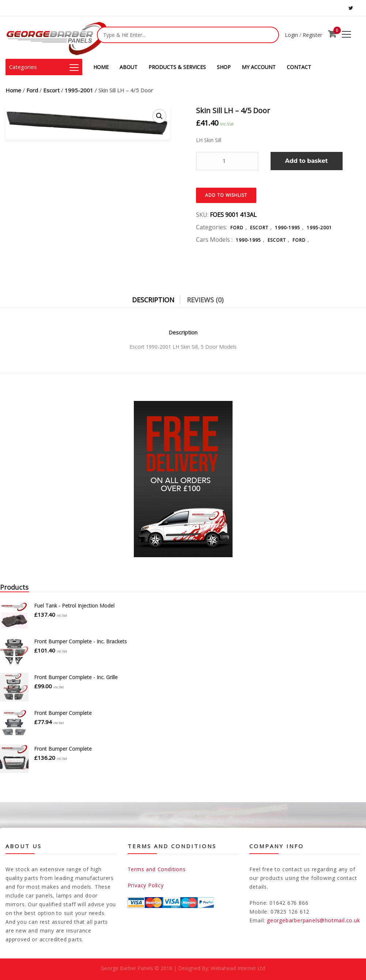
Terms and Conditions (157, 869)
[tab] (159, 298)
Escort (51, 90)
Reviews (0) (205, 300)
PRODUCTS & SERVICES (177, 67)
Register (312, 35)
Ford (32, 90)
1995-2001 (79, 90)
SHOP (224, 67)
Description (153, 300)
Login (291, 35)
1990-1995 (288, 228)
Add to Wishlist (226, 195)
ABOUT (129, 67)
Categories (44, 67)
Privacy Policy (146, 885)
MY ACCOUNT (259, 67)
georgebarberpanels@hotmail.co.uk (314, 920)
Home (13, 90)
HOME (101, 67)
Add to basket (307, 161)
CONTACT (299, 67)
